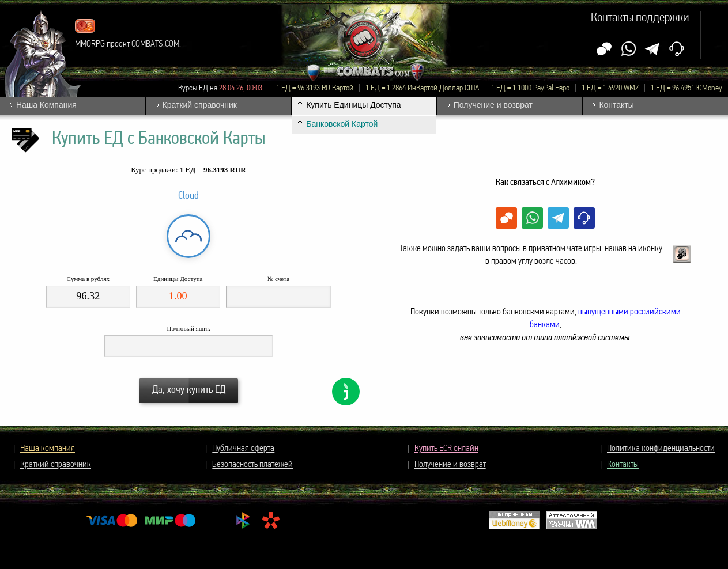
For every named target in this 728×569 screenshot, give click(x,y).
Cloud (188, 196)
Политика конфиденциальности (661, 449)
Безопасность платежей (252, 465)
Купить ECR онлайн (446, 449)
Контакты (623, 465)
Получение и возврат (450, 465)
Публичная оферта (243, 449)
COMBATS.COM (155, 44)
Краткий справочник (56, 465)
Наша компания (48, 449)
